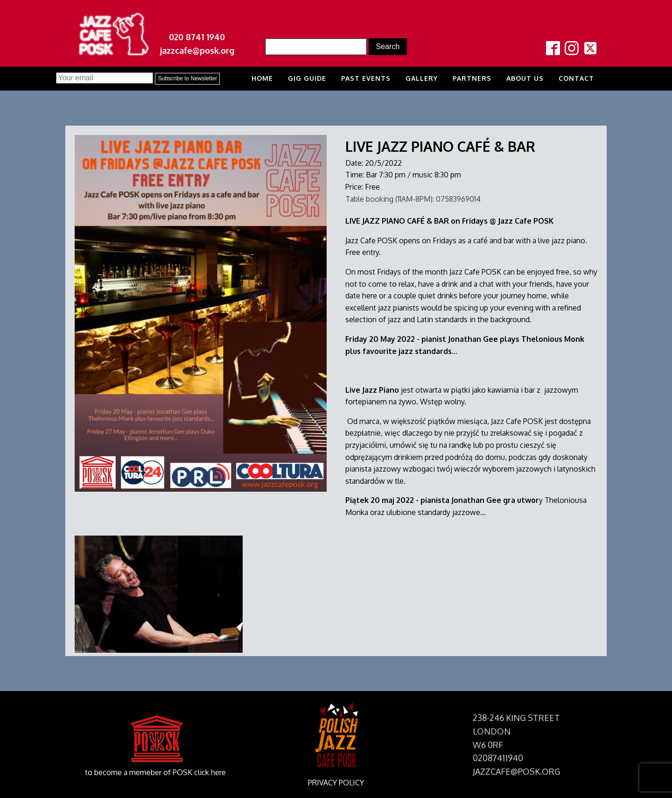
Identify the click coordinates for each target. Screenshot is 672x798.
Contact (576, 78)
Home (262, 78)
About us (525, 78)
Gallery (422, 78)
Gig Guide (307, 78)
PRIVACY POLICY (336, 783)
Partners (472, 78)
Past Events (366, 78)
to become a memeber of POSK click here (155, 772)
